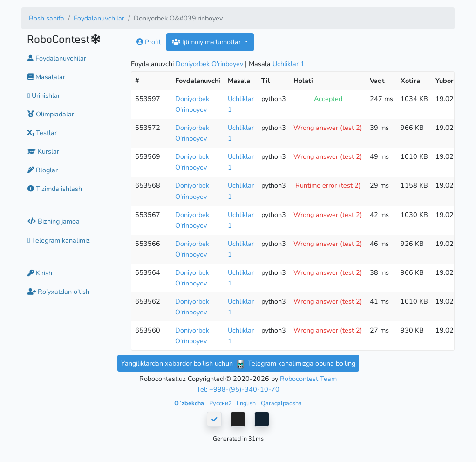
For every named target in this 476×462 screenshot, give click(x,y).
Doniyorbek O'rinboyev (209, 64)
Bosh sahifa (47, 18)
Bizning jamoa (54, 221)
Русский (221, 403)
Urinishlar (44, 95)
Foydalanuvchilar (99, 18)
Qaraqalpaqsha (281, 403)
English (247, 403)
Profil (149, 42)
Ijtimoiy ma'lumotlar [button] (207, 42)
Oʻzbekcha (190, 403)
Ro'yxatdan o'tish (58, 292)
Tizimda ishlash (55, 189)
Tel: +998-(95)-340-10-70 (238, 389)
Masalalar (46, 77)
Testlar (42, 133)
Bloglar (43, 170)
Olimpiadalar (51, 114)
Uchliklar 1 (289, 64)
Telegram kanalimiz (59, 240)
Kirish (40, 273)
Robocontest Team (308, 379)
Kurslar (43, 151)
